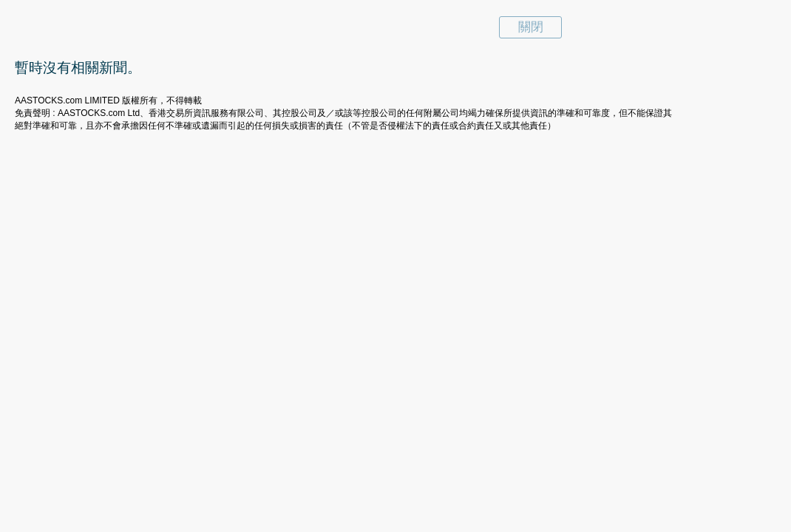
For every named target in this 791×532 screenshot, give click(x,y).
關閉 (531, 27)
